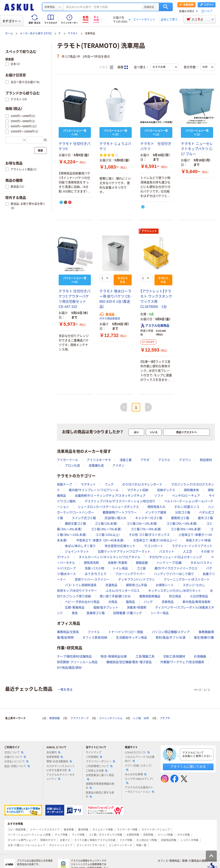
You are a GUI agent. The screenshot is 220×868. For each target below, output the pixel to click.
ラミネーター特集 (127, 830)
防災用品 (175, 596)
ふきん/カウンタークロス (123, 591)
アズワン (185, 460)
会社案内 (53, 753)
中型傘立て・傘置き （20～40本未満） (100, 540)
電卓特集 (69, 830)
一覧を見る (65, 690)
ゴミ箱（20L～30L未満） (182, 524)
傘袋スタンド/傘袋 (198, 540)
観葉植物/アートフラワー (120, 512)
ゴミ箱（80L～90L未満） (186, 529)
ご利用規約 (94, 757)
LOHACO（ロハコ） (137, 753)
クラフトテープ (79, 718)
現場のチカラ (48, 840)
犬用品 (113, 602)
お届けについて (15, 757)
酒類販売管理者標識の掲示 (100, 786)
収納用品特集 (169, 840)
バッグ (148, 602)
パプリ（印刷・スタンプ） (138, 768)
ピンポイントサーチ (121, 845)
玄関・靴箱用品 (75, 607)
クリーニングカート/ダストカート (187, 579)
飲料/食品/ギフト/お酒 (171, 638)
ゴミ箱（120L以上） (108, 535)
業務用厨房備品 (150, 596)
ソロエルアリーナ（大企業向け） (140, 759)
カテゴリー (11, 21)
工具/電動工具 (145, 656)
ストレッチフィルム (111, 718)
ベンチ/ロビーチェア (186, 496)
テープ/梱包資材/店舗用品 (74, 656)
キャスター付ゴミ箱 (149, 518)
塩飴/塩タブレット (106, 607)
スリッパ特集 (165, 835)
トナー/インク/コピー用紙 (126, 632)
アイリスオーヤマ (99, 460)
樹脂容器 (142, 563)
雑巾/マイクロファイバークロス (176, 568)
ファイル (94, 632)
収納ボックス (166, 490)
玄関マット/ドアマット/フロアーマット (124, 552)
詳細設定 (149, 7)
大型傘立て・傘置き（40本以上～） (155, 540)
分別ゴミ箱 (183, 512)
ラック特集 (78, 835)
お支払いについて (16, 762)
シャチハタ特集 (189, 840)
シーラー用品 (160, 613)
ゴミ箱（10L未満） (106, 524)
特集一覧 (141, 845)
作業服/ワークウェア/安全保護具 (182, 662)
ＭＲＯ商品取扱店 (110, 319)
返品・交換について (17, 766)
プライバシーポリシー (100, 762)
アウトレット (149, 231)
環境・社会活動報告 (59, 762)
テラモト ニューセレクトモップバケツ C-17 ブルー (197, 149)
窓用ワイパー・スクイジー (92, 579)
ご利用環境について (99, 766)
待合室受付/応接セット (120, 546)
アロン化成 (72, 465)
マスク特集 (126, 840)
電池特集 (83, 830)
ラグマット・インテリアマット (192, 546)
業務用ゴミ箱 (180, 518)
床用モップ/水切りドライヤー (77, 591)
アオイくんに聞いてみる (188, 767)
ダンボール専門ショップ (22, 840)
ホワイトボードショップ (156, 830)
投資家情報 (55, 757)
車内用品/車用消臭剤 (196, 602)
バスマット (167, 552)
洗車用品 (168, 602)
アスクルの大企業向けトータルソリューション (139, 790)
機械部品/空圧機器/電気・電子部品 (129, 662)
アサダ (145, 460)
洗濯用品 (111, 585)
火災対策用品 (199, 596)
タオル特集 (183, 835)
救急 (75, 613)
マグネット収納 (138, 490)
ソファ (159, 496)
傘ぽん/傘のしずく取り (80, 546)
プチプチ (165, 718)
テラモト (73, 34)
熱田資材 (206, 460)
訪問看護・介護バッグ (128, 613)
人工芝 (188, 552)
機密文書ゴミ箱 (75, 524)
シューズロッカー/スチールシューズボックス (108, 507)
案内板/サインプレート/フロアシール (94, 490)
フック (109, 484)
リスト (106, 67)
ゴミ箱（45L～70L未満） (106, 529)
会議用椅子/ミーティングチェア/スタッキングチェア (110, 496)
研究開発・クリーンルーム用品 (77, 662)
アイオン (118, 465)
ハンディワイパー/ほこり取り (174, 574)
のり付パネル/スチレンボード (142, 484)
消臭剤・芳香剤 (117, 563)
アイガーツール (67, 460)
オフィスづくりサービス (91, 845)
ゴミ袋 (141, 568)
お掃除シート (165, 585)
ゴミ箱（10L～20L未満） (142, 524)
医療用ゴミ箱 (96, 613)
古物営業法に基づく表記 (100, 777)
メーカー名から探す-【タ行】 (36, 34)
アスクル (164, 460)
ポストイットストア (61, 845)
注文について (14, 753)
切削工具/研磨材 (174, 656)
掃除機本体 (191, 490)
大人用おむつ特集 (147, 840)
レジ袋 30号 (141, 718)
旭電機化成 (96, 465)
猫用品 (130, 602)
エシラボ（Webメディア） (139, 781)
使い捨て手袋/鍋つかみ (115, 596)
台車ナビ (65, 840)
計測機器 (200, 656)
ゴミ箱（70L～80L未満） (146, 529)
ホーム (9, 34)
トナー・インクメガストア (45, 830)
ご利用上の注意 (96, 771)
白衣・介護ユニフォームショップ (26, 845)
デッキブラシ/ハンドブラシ (137, 579)
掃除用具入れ (156, 507)
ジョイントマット (77, 552)
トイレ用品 (120, 568)
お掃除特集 (133, 835)
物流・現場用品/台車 (114, 656)
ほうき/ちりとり (96, 574)
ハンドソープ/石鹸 (169, 563)
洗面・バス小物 (94, 568)
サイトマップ (93, 753)
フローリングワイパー (130, 574)
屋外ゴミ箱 (205, 518)
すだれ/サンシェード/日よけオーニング (176, 557)
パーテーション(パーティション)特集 (29, 835)
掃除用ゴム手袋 (136, 585)
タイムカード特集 (103, 830)
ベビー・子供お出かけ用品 (82, 602)
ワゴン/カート (154, 546)
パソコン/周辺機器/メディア (171, 632)
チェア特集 (61, 835)
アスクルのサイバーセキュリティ (61, 777)
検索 (166, 7)
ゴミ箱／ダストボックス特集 (105, 835)
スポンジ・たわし (194, 585)
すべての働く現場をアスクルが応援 (95, 840)
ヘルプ (208, 11)
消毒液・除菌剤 (137, 607)
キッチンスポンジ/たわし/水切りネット (175, 591)
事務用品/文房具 (68, 632)
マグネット (88, 484)
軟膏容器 (55, 718)
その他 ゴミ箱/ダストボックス (149, 535)
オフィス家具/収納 (95, 638)
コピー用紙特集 (17, 830)
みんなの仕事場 (136, 774)
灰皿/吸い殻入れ (116, 518)
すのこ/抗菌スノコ (187, 507)
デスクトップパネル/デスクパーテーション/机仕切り (120, 501)
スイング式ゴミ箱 (84, 518)
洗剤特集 (148, 835)
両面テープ (64, 484)
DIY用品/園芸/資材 (69, 668)
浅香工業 (126, 460)
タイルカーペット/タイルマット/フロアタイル (110, 557)
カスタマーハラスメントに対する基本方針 (61, 768)
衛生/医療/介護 (204, 638)
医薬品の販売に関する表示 (100, 795)
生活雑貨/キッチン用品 (131, 638)
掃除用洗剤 (91, 563)
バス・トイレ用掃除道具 (81, 585)
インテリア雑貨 (156, 512)
